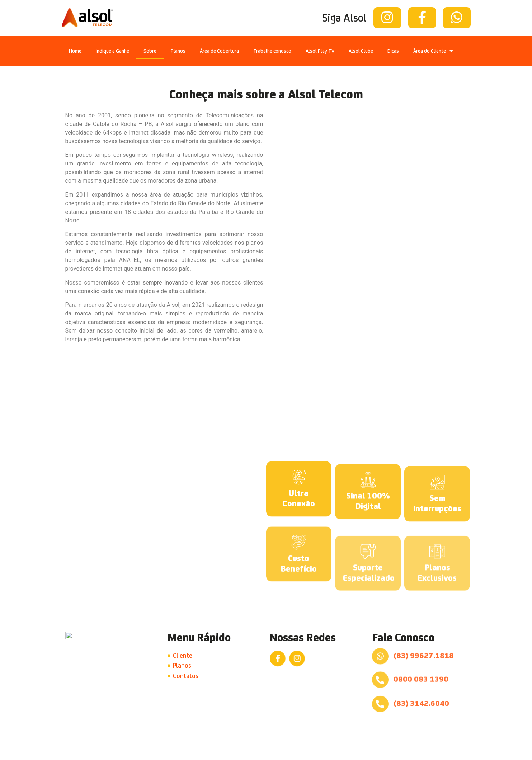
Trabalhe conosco (272, 51)
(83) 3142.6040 (421, 689)
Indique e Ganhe (112, 51)
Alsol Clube (361, 51)
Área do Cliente (433, 51)
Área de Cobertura (219, 51)
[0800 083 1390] (380, 666)
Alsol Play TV (320, 51)
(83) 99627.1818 (424, 642)
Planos (178, 51)
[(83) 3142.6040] (380, 690)
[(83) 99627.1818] (380, 643)
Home (75, 51)
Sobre (150, 51)
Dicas (393, 51)
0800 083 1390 (421, 665)
